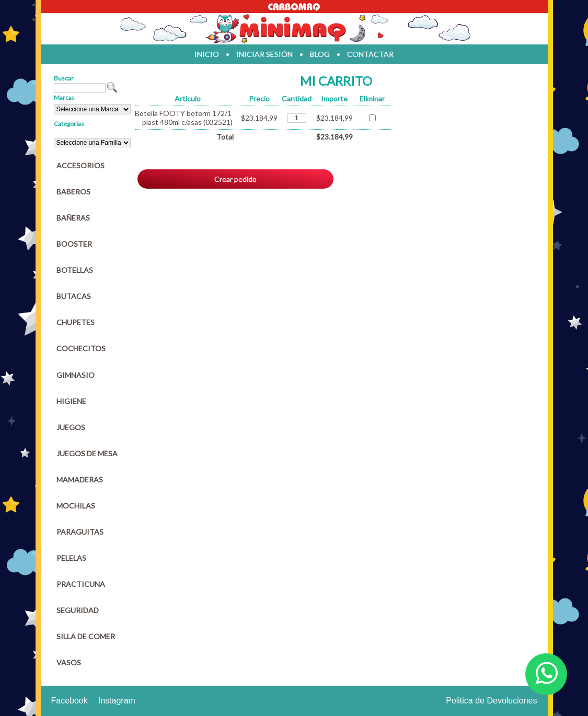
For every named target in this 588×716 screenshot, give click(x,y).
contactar (370, 54)
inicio (207, 54)
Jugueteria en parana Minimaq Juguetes (294, 29)
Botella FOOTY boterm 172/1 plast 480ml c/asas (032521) (184, 118)
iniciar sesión (264, 54)
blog (320, 54)
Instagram (117, 701)
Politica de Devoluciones (491, 701)
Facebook (70, 701)
